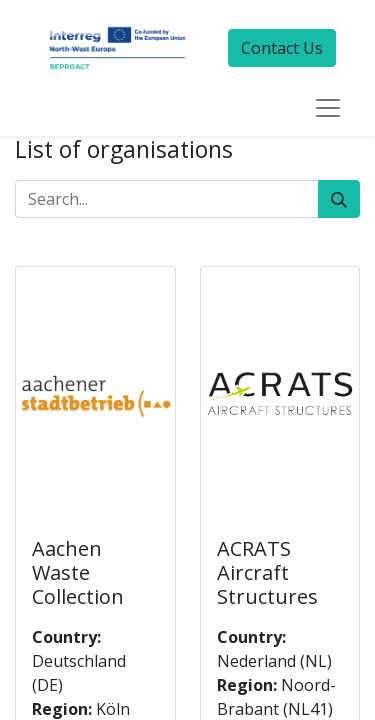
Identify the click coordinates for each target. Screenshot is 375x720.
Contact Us (282, 48)
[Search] (339, 199)
